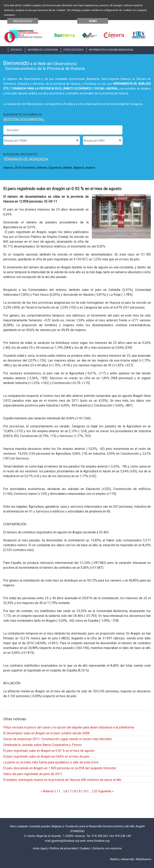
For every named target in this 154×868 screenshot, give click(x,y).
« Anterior (47, 791)
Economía (29, 168)
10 (85, 791)
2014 (18, 168)
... (62, 791)
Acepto (93, 21)
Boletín (67, 168)
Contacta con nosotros (107, 848)
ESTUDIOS (16, 50)
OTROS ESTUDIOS (73, 50)
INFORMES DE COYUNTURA (43, 50)
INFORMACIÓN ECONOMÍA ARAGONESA (111, 50)
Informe (42, 168)
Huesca (8, 168)
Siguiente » (105, 791)
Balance (79, 168)
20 (95, 791)
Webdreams (143, 859)
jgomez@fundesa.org (65, 841)
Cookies (84, 848)
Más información (23, 21)
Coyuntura (55, 168)
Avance (90, 168)
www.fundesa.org (98, 841)
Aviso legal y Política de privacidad (55, 848)
